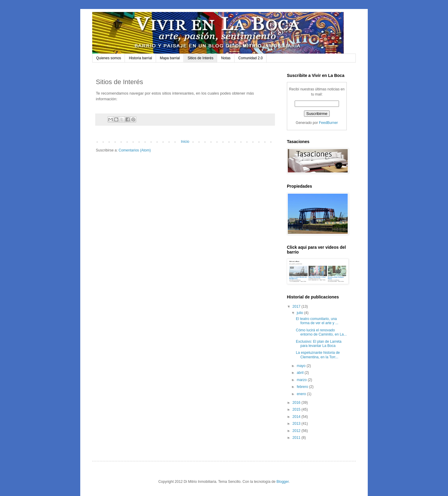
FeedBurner (328, 123)
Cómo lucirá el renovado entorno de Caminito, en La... (321, 332)
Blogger (283, 482)
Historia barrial (140, 58)
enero (302, 394)
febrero (303, 387)
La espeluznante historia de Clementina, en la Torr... (318, 355)
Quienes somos (109, 58)
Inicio (185, 142)
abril (301, 373)
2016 (297, 403)
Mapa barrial (170, 58)
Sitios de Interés (200, 58)
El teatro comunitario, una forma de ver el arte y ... (317, 321)
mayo (302, 366)
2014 (297, 417)
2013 (297, 424)
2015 (297, 409)
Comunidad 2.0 (251, 58)
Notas (226, 58)
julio (301, 313)
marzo (302, 380)
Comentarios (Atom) (135, 150)
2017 (297, 307)
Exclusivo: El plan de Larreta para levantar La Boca (319, 344)
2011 (297, 438)
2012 (297, 431)
